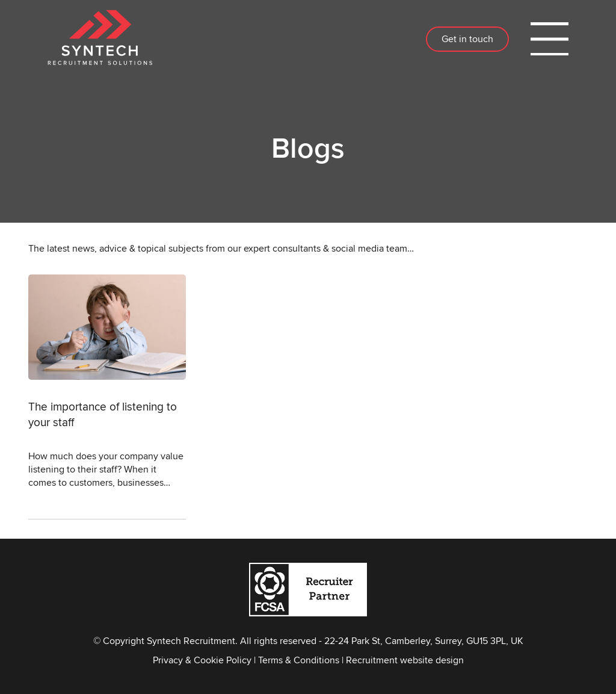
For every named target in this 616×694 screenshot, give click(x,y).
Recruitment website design (405, 660)
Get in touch (467, 39)
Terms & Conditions (299, 660)
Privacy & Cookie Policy (202, 660)
